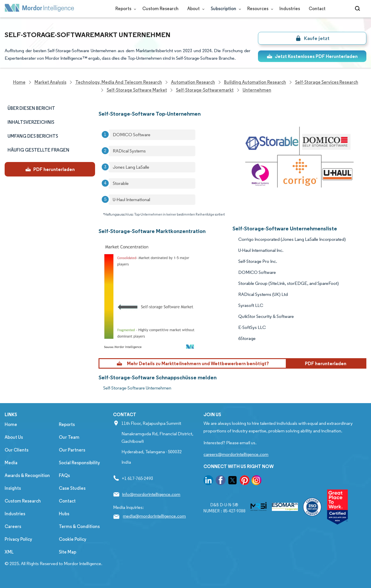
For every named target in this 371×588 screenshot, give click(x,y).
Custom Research (160, 9)
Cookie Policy (73, 539)
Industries (290, 9)
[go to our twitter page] (232, 481)
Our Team (69, 437)
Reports (124, 9)
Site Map (68, 552)
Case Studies (72, 488)
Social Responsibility (79, 463)
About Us (14, 437)
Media (11, 463)
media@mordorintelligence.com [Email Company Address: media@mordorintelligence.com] (154, 516)
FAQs (64, 475)
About (195, 9)
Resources (259, 9)
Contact (317, 9)
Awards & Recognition (27, 475)
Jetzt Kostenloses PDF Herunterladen (312, 56)
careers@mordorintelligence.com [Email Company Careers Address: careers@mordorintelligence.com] (236, 454)
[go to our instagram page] (257, 481)
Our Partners (72, 450)
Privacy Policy (18, 539)
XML (9, 552)
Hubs (64, 514)
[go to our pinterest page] (245, 481)
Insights (13, 488)
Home (11, 424)
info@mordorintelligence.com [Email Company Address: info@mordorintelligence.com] (151, 494)
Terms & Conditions (79, 526)
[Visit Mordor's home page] (39, 9)
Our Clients (17, 450)
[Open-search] (358, 9)
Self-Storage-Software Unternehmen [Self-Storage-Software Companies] (137, 388)
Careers (13, 526)
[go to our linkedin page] (208, 481)
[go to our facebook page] (221, 481)
